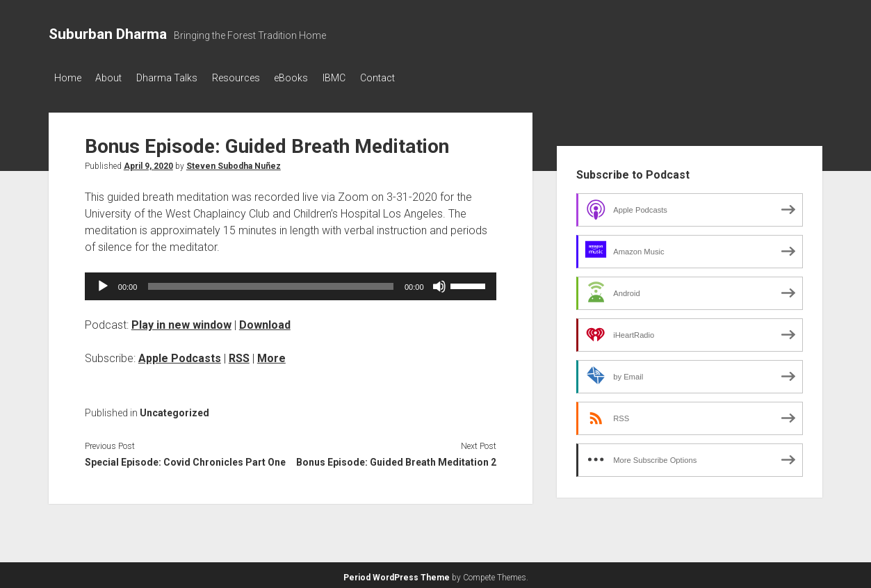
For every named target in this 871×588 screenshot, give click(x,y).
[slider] (271, 282)
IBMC (367, 78)
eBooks (317, 78)
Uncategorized (174, 409)
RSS (239, 354)
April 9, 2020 (148, 162)
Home (68, 78)
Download (265, 321)
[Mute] (439, 282)
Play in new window (181, 321)
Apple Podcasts (180, 354)
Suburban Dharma (108, 34)
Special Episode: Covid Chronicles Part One (185, 459)
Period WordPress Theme (397, 574)
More (271, 354)
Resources (255, 78)
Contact (416, 78)
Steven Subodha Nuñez (234, 162)
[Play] (103, 282)
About (115, 78)
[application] (291, 282)
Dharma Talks (180, 78)
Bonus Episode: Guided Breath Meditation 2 (396, 459)
